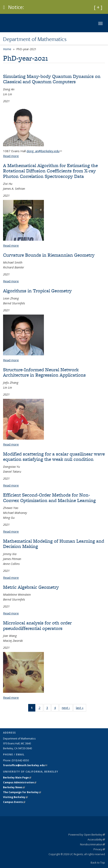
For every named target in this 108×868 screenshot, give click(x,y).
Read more (11, 156)
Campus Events (14, 802)
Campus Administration (20, 782)
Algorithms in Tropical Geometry (37, 291)
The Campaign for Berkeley (22, 792)
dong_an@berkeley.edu (44, 151)
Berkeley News (14, 787)
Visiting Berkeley (15, 797)
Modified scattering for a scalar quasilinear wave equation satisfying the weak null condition (54, 456)
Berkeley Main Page (17, 778)
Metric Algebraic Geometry (31, 587)
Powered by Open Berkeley (87, 835)
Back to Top (98, 862)
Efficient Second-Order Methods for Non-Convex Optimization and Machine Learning (49, 497)
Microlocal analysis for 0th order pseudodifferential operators (37, 625)
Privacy (99, 849)
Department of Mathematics (35, 39)
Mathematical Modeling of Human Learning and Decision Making (54, 544)
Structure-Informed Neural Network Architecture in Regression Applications (44, 372)
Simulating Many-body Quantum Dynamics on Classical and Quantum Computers (52, 79)
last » (81, 708)
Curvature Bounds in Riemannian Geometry (49, 255)
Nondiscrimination (92, 844)
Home (7, 49)
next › (67, 708)
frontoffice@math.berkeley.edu (25, 765)
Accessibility (96, 839)
